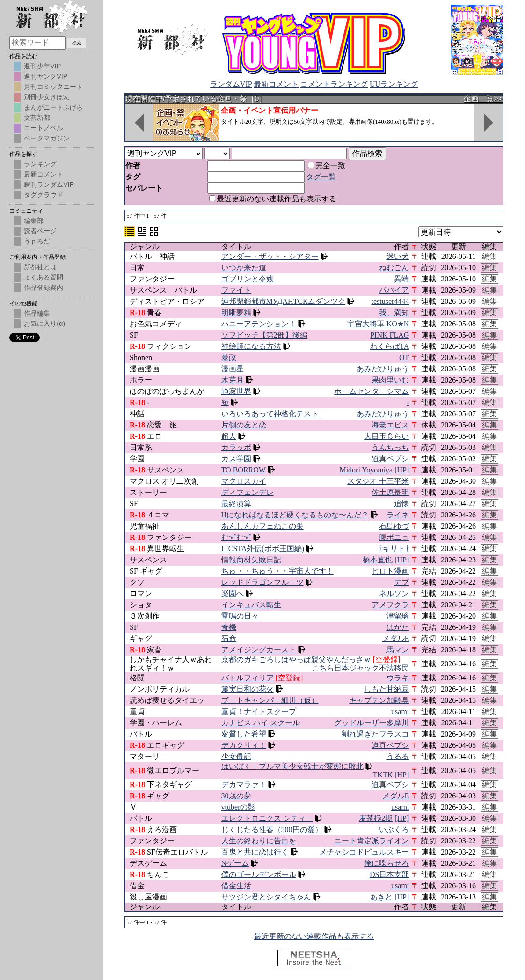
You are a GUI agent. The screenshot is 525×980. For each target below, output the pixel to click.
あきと (381, 897)
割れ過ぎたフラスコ (375, 734)
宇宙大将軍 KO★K (378, 324)
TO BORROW (244, 470)
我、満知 (394, 313)
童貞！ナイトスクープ (259, 711)
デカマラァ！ (244, 785)
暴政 (229, 357)
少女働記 (236, 756)
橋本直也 (378, 560)
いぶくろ (394, 829)
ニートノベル (44, 128)
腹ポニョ (394, 537)
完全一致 (327, 166)
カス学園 (236, 459)
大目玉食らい (386, 436)
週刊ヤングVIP (46, 76)
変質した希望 (244, 734)
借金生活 (236, 886)
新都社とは (40, 267)
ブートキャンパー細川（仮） (270, 700)
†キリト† (394, 549)
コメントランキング (334, 84)
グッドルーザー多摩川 (372, 723)
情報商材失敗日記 (251, 560)
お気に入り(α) (44, 324)
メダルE (396, 638)
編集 (489, 256)
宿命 (229, 638)
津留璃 (398, 616)
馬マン (398, 650)
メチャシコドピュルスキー (364, 852)
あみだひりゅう (383, 369)
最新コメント (276, 84)
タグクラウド (44, 195)
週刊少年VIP (42, 66)
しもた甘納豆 (386, 689)
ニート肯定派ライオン (372, 841)
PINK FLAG (390, 335)
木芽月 (233, 380)
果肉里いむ (390, 380)
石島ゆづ (394, 526)
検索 (77, 43)
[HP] (402, 470)
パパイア (394, 290)
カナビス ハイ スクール (261, 723)
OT (404, 357)
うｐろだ (37, 241)
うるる (398, 756)
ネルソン (394, 593)
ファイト (236, 290)
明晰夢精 (236, 313)
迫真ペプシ (390, 459)
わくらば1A (390, 346)
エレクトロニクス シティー (267, 818)
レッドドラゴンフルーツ (262, 582)
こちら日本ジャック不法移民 (360, 668)
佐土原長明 (390, 492)
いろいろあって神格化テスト (270, 414)
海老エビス (390, 425)
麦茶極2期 (376, 818)
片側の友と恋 (244, 425)
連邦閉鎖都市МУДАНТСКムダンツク (283, 301)
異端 (401, 279)
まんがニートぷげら (53, 107)
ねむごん (394, 268)
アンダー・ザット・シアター (270, 256)
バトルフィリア (248, 678)
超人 (229, 436)
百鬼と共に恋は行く (255, 852)
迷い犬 (398, 256)
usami (400, 711)
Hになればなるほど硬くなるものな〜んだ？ (295, 515)
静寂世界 (236, 391)
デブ (401, 582)
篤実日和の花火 (248, 689)
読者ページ (40, 231)
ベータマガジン (47, 138)
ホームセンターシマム (372, 391)
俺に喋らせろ (386, 863)
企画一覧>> (483, 99)
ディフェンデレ (248, 492)
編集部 (34, 221)
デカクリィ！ (244, 745)
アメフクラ (390, 605)
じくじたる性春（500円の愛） (272, 829)
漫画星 (233, 369)
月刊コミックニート (53, 87)
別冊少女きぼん (47, 97)
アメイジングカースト (259, 650)
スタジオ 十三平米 (378, 481)
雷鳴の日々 (240, 616)
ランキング (40, 164)
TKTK (383, 775)
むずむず (236, 537)
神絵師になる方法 (251, 346)
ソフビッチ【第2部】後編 (264, 335)
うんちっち (390, 447)
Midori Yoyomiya (366, 470)
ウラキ (398, 678)
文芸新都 (37, 118)
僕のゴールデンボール (259, 874)
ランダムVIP (231, 84)
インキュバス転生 (251, 605)
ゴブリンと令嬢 (248, 279)
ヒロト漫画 (390, 571)
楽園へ (233, 593)
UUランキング (394, 84)
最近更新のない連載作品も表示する (273, 199)
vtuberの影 (238, 807)
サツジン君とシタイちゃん (266, 897)
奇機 (229, 627)
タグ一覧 (321, 177)
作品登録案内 (44, 287)
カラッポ (236, 447)
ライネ (398, 515)
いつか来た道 (244, 268)
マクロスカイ (244, 481)
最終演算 (236, 504)
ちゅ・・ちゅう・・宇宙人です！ (277, 571)
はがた (398, 627)
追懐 (401, 504)
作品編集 (37, 313)
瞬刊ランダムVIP (49, 184)
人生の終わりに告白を (259, 841)
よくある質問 (44, 277)
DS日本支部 (389, 874)
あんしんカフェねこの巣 (262, 526)
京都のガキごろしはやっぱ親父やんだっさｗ (296, 659)
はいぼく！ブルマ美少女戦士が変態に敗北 (292, 766)
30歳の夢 (236, 796)
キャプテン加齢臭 (379, 700)
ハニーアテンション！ (259, 324)
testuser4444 (390, 301)
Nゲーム (235, 863)
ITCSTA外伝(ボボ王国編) (263, 549)
